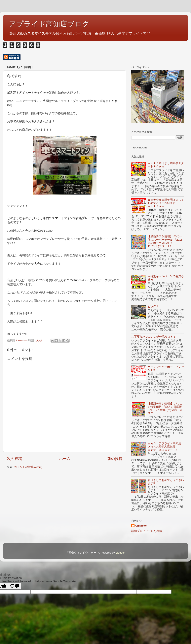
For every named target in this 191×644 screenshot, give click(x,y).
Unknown (141, 526)
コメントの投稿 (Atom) (28, 467)
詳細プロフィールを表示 (147, 531)
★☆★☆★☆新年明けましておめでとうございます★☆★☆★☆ (166, 203)
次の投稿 (15, 459)
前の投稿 (115, 459)
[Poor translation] (15, 586)
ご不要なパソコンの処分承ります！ (154, 337)
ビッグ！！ (155, 307)
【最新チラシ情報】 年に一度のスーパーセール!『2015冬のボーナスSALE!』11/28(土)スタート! (165, 241)
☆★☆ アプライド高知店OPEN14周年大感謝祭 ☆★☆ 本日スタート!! (164, 447)
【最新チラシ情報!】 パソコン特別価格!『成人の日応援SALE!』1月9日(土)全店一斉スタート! (165, 409)
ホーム (65, 459)
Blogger (120, 553)
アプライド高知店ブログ (49, 24)
